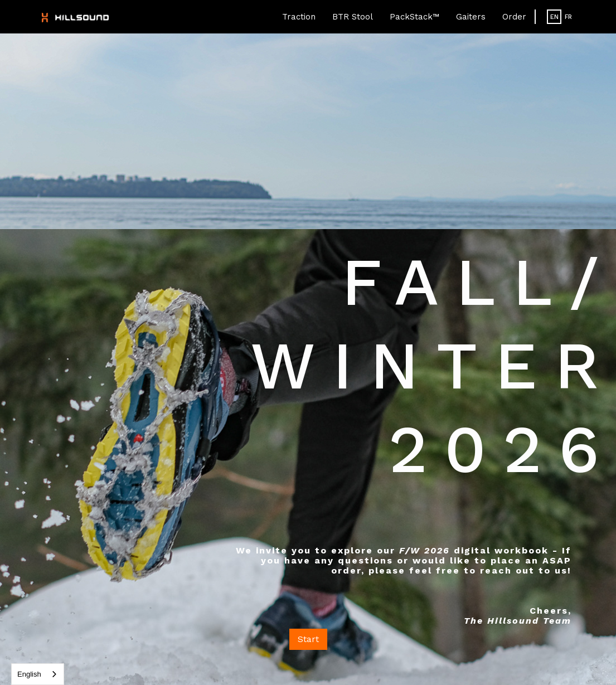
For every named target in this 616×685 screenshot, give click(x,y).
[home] (75, 17)
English (29, 674)
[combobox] (38, 674)
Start (308, 639)
